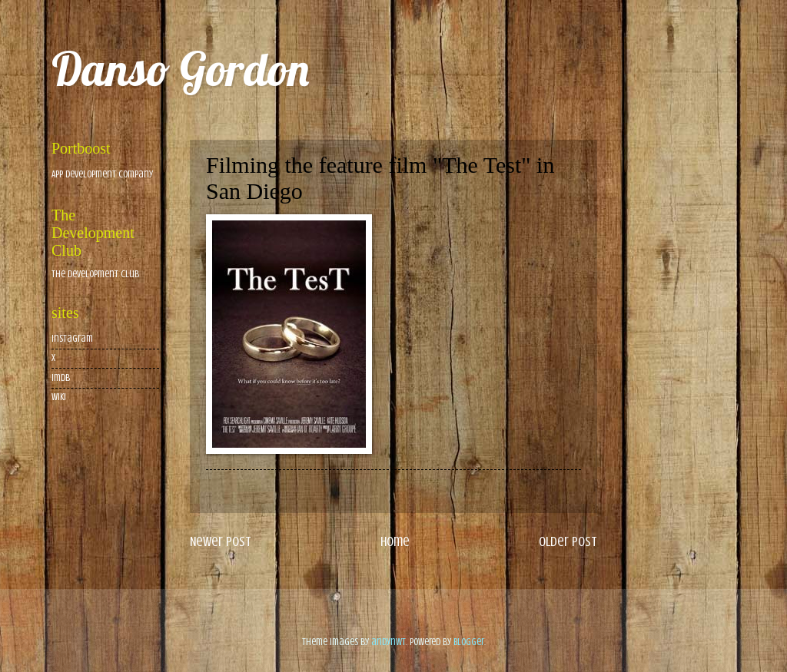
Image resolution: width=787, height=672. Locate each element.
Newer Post (221, 541)
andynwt (389, 642)
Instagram (72, 339)
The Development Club (95, 274)
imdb (61, 378)
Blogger (469, 642)
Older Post (568, 541)
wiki (59, 397)
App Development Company (102, 174)
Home (395, 541)
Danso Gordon (180, 69)
